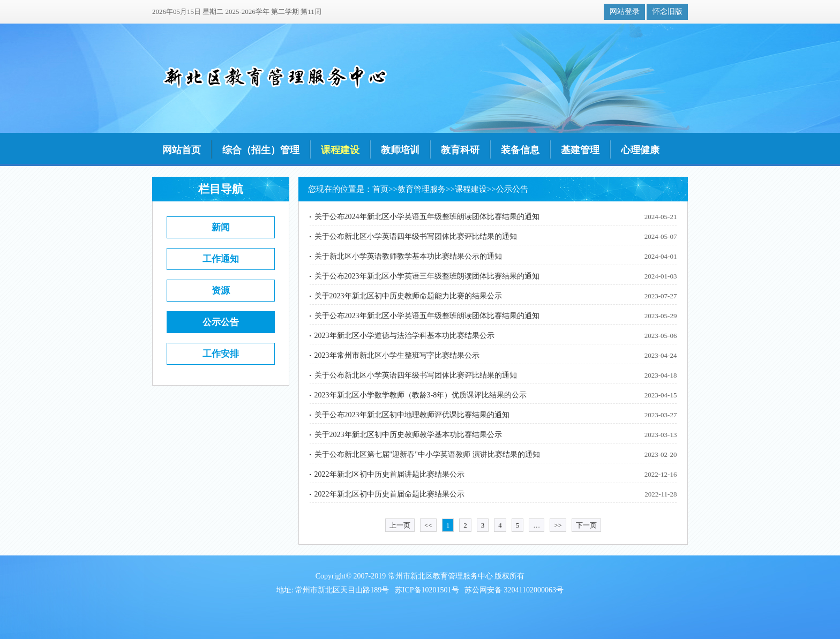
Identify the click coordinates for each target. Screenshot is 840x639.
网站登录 (625, 12)
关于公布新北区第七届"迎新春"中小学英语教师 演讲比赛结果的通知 (427, 454)
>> (558, 525)
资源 (221, 291)
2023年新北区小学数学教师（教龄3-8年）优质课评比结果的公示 (421, 395)
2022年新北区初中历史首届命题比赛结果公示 (389, 494)
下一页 (586, 525)
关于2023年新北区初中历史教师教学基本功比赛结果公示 (408, 435)
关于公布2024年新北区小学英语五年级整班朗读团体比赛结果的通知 (427, 217)
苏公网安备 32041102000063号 (514, 590)
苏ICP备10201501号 (427, 590)
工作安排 (221, 354)
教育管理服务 (422, 189)
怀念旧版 (667, 12)
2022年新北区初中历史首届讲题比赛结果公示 (389, 474)
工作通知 (221, 259)
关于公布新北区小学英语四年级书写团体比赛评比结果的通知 (416, 236)
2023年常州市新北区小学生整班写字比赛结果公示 (397, 355)
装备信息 (520, 150)
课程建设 (340, 150)
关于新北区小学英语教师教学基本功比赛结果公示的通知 (408, 256)
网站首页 (182, 150)
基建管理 (580, 150)
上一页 (400, 525)
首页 (380, 189)
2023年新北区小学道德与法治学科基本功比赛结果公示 (404, 336)
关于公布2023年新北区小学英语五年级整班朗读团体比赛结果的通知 (427, 316)
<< (428, 525)
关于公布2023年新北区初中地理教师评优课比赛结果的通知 (412, 415)
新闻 (221, 227)
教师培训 (400, 150)
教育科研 (460, 150)
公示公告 (221, 322)
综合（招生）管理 (261, 150)
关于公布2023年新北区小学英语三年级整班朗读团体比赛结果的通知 (427, 276)
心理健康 (640, 150)
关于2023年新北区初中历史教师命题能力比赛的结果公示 (408, 296)
